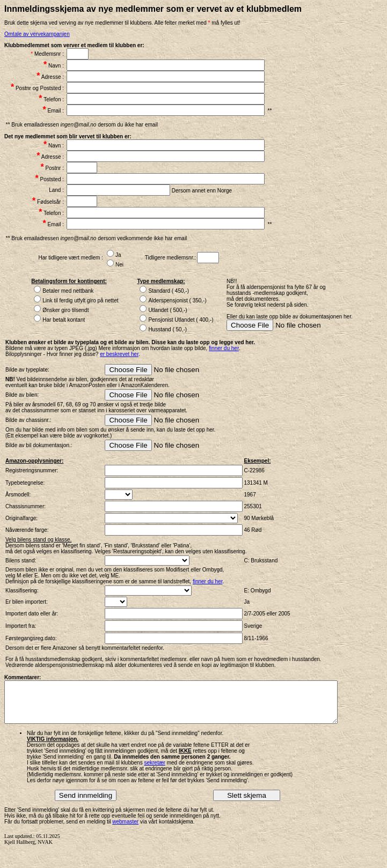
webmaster (125, 830)
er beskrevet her (119, 354)
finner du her (224, 348)
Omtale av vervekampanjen (37, 34)
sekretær (154, 771)
